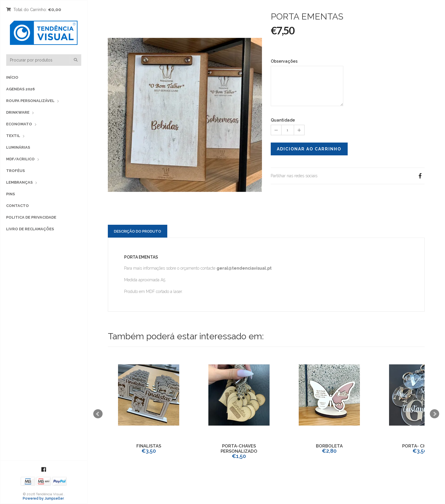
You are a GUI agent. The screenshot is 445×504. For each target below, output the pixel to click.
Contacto (17, 206)
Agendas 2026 (20, 89)
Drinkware (18, 112)
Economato (19, 124)
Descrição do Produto (138, 231)
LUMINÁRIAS (18, 147)
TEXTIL (13, 136)
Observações (284, 61)
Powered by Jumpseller (43, 498)
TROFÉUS (15, 171)
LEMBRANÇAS (19, 182)
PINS (10, 194)
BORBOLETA (329, 446)
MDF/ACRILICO (20, 159)
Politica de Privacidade (31, 217)
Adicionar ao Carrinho (309, 149)
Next (435, 414)
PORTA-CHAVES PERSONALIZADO (239, 449)
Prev (98, 414)
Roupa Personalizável (30, 101)
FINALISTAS (149, 446)
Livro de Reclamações (30, 229)
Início (12, 77)
